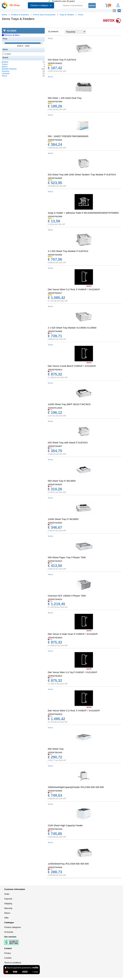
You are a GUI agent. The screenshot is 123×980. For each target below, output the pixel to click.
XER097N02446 (55, 829)
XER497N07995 (55, 102)
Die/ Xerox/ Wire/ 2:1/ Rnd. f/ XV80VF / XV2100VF (74, 711)
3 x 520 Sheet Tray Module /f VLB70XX (68, 251)
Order (7, 894)
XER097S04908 (55, 255)
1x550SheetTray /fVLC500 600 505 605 (68, 864)
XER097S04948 (55, 791)
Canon (5, 64)
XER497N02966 (55, 216)
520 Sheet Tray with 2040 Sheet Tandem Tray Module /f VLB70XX (82, 175)
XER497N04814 (55, 370)
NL (114, 11)
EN (119, 11)
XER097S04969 (55, 331)
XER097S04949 (55, 867)
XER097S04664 (55, 523)
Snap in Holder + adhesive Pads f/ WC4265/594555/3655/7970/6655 (83, 213)
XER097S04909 (55, 178)
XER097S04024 (55, 599)
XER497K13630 (55, 408)
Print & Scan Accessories (44, 15)
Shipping (8, 904)
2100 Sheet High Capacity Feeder (65, 825)
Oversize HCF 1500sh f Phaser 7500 (67, 596)
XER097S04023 (55, 561)
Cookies (8, 958)
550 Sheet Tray (56, 749)
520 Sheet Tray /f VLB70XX (62, 60)
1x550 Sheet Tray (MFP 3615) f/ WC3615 (69, 404)
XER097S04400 (55, 140)
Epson (5, 67)
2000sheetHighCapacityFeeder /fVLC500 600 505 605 (76, 787)
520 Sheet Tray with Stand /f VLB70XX (68, 443)
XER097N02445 (55, 752)
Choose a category (41, 5)
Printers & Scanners (20, 15)
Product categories (13, 927)
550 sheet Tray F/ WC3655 (62, 481)
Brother (5, 62)
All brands (9, 932)
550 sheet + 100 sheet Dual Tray (65, 98)
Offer (7, 918)
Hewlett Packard (9, 69)
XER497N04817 (55, 293)
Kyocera (6, 71)
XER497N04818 (55, 714)
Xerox (81, 15)
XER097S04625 (55, 484)
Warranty (8, 908)
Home (5, 15)
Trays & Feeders (67, 15)
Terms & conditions (13, 963)
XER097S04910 (55, 63)
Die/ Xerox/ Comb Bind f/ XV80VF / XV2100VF (72, 366)
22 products (53, 31)
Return (7, 913)
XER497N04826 (55, 638)
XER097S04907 (55, 446)
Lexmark (6, 73)
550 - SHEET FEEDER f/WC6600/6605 (68, 136)
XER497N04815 (55, 676)
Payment (8, 899)
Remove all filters (11, 35)
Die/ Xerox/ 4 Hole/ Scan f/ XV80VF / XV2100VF (73, 634)
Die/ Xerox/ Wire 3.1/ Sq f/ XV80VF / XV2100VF (73, 672)
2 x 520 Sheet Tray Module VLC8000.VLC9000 (72, 328)
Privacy (8, 953)
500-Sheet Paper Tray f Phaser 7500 (67, 557)
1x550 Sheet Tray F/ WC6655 (63, 519)
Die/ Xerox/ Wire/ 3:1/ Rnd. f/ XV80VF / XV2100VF (74, 289)
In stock (6, 54)
